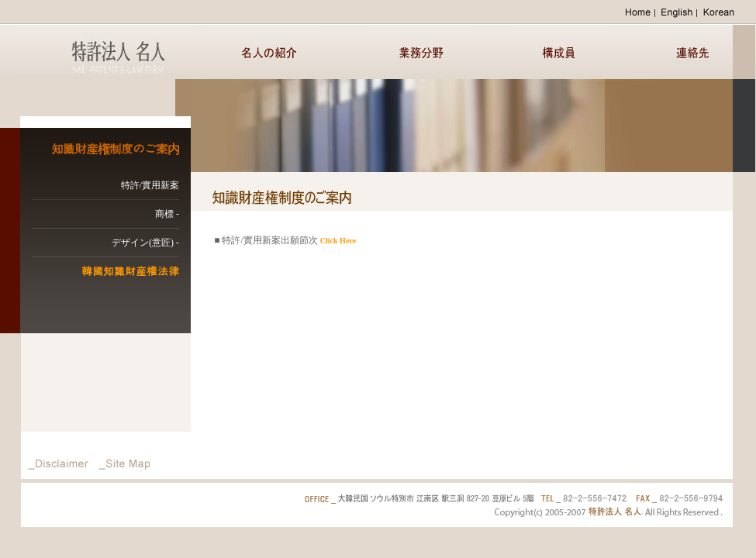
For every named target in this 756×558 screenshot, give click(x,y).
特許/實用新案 (150, 185)
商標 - (167, 214)
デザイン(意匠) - (145, 243)
